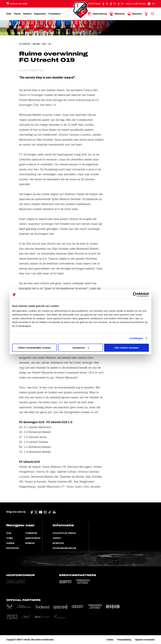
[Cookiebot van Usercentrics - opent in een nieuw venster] (135, 295)
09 (49, 44)
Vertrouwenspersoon (64, 548)
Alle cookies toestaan (126, 348)
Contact (57, 538)
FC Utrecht (25, 44)
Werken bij (58, 543)
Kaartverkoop (33, 538)
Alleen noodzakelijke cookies (35, 348)
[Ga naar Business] (135, 14)
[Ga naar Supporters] (40, 14)
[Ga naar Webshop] (117, 14)
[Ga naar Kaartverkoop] (97, 14)
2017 (44, 44)
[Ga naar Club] (9, 14)
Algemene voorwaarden (145, 640)
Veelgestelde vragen (64, 533)
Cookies (110, 640)
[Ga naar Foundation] (54, 14)
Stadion (10, 543)
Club (9, 533)
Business (30, 543)
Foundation (31, 533)
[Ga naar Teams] (17, 14)
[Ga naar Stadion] (27, 14)
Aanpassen (81, 348)
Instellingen (136, 338)
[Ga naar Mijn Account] (146, 14)
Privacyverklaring (124, 640)
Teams (10, 538)
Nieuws (36, 44)
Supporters (13, 548)
